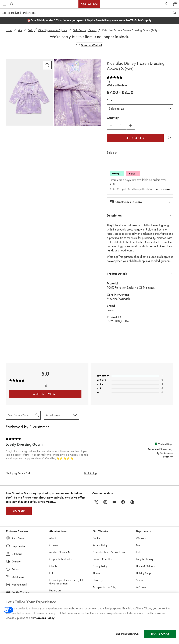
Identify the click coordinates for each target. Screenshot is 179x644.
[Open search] (175, 13)
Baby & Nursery (145, 559)
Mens (139, 545)
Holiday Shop (143, 573)
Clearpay (98, 580)
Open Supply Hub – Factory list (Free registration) (66, 582)
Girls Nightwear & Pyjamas (53, 30)
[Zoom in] (47, 65)
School (140, 580)
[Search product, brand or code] (82, 13)
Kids (20, 30)
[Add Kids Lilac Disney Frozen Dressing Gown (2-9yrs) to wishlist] (89, 45)
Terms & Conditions (103, 559)
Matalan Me (18, 577)
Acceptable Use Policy (105, 587)
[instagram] (105, 502)
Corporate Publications (61, 559)
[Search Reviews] (23, 415)
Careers (54, 545)
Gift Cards (17, 554)
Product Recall (19, 585)
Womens (141, 538)
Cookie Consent (20, 592)
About (52, 538)
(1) (108, 82)
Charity (53, 566)
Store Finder (18, 538)
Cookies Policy (45, 618)
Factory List (55, 590)
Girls (30, 30)
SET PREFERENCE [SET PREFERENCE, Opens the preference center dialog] (127, 634)
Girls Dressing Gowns (85, 30)
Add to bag (135, 138)
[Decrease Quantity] (111, 125)
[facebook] (123, 502)
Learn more (162, 189)
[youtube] (114, 502)
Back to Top (90, 473)
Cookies (97, 538)
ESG (52, 573)
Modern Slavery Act (60, 552)
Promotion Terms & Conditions (109, 552)
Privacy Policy (100, 566)
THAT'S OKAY (160, 634)
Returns (15, 569)
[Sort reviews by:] (62, 415)
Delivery (16, 561)
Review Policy (100, 545)
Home (9, 30)
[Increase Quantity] (131, 125)
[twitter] (96, 502)
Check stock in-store (140, 202)
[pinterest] (133, 502)
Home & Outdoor (145, 566)
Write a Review (117, 85)
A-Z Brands (142, 587)
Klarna (96, 573)
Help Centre (18, 546)
